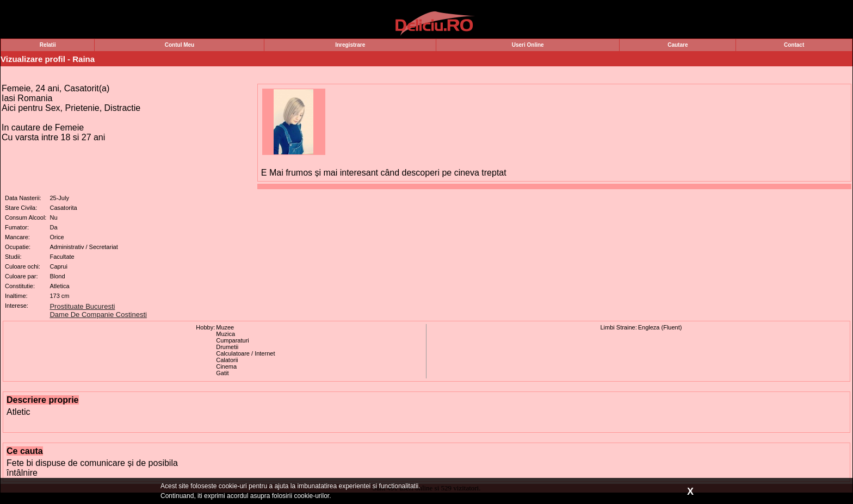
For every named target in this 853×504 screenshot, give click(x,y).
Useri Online (528, 45)
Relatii (48, 45)
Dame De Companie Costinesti (98, 315)
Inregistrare (350, 45)
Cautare (678, 45)
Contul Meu (180, 45)
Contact (794, 45)
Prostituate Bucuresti (82, 306)
